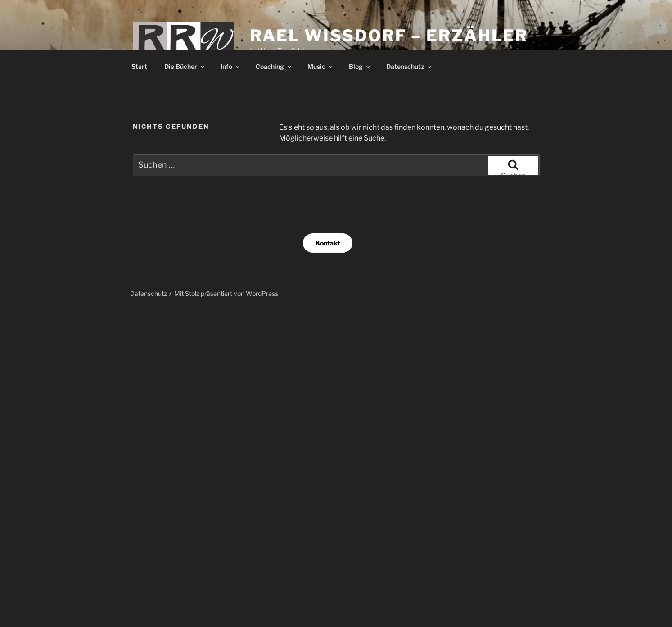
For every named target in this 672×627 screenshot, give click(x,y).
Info (231, 66)
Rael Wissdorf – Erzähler (389, 36)
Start (139, 66)
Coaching (274, 66)
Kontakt (328, 243)
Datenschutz (409, 66)
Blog (360, 66)
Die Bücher (185, 66)
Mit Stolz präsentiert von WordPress (226, 293)
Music (321, 66)
